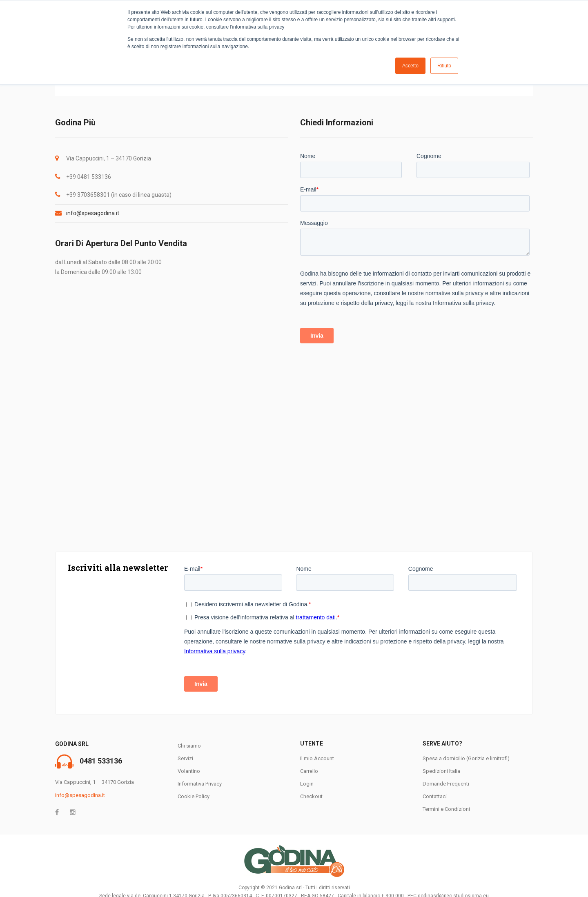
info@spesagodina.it (93, 213)
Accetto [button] (410, 66)
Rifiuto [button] (444, 66)
